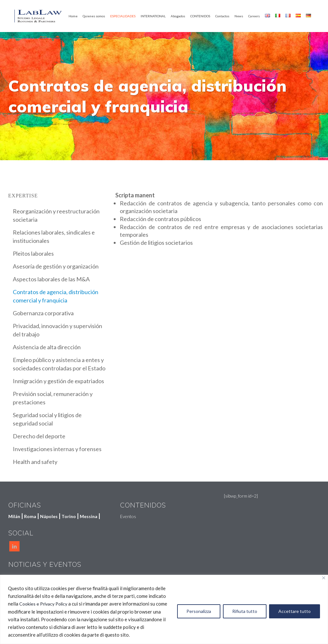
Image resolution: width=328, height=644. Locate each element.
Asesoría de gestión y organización (56, 266)
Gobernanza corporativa (43, 313)
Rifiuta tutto (245, 611)
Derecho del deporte (39, 436)
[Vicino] (324, 578)
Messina (89, 516)
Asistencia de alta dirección (47, 347)
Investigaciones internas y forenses (57, 449)
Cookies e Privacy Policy (43, 604)
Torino (69, 516)
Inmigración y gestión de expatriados (58, 381)
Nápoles (49, 516)
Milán (14, 516)
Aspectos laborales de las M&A (51, 279)
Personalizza (199, 611)
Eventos (128, 516)
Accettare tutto (295, 611)
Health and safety (35, 462)
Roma (30, 516)
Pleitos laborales (33, 253)
